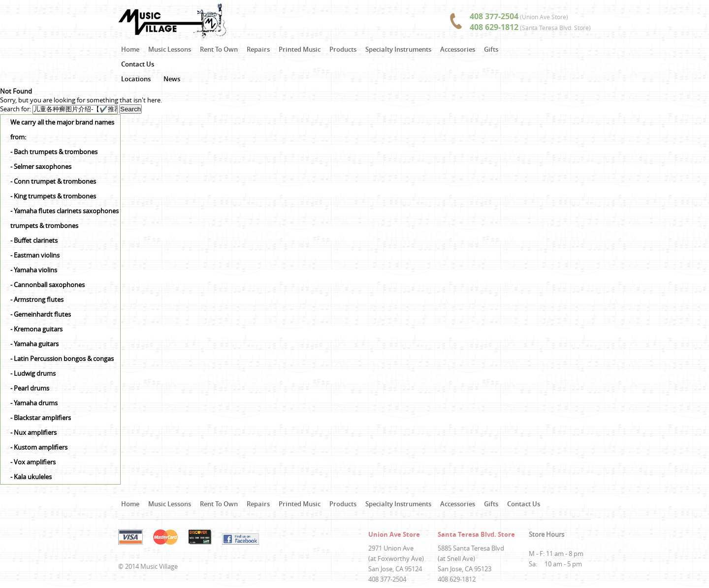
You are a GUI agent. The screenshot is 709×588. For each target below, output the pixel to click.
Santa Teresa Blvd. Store (476, 534)
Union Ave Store (394, 534)
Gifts (491, 49)
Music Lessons (170, 49)
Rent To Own (219, 49)
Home (130, 49)
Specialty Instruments (398, 49)
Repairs (258, 49)
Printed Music (300, 49)
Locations (136, 79)
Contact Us (138, 64)
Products (343, 49)
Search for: (16, 109)
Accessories (458, 49)
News (172, 79)
